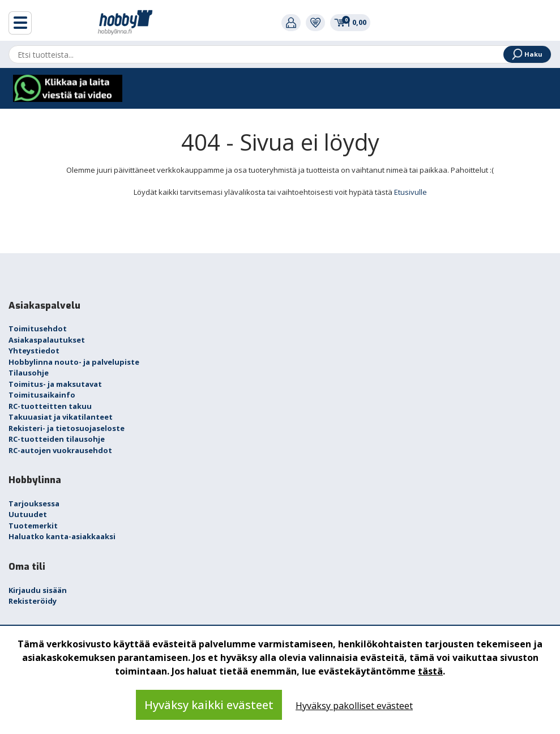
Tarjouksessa (34, 503)
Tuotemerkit (33, 526)
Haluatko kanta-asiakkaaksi (62, 536)
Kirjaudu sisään (38, 590)
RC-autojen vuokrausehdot (60, 450)
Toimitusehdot (38, 328)
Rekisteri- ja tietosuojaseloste (67, 428)
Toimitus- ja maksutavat (55, 384)
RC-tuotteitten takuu (50, 406)
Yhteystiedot (34, 351)
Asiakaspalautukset (47, 340)
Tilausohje (29, 373)
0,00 (350, 22)
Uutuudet (28, 514)
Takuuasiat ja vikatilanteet (61, 417)
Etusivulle (411, 192)
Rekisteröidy (33, 601)
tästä (430, 671)
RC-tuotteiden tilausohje (57, 439)
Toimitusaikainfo (42, 395)
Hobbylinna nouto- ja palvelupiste (74, 362)
